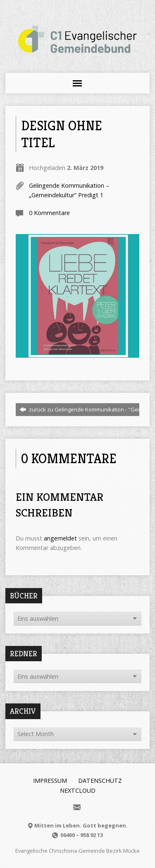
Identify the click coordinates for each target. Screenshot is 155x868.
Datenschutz (100, 781)
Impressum (50, 781)
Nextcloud (78, 790)
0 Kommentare (49, 213)
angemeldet (60, 538)
